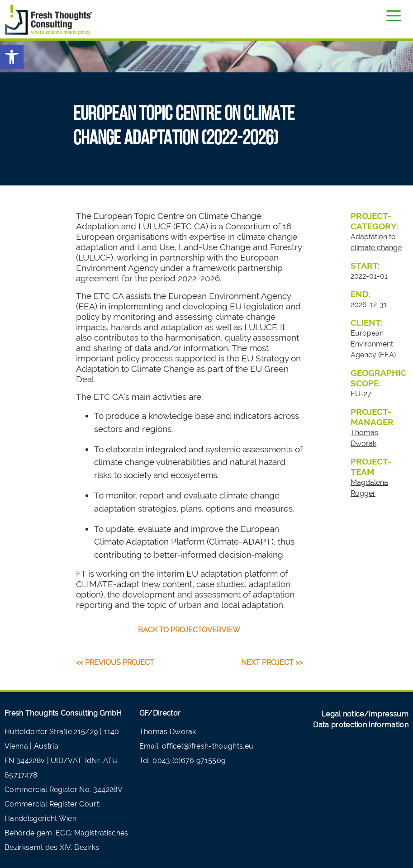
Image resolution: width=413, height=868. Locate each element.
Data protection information (361, 725)
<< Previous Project (115, 662)
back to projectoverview (189, 630)
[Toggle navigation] (394, 16)
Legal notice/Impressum (365, 714)
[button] (12, 57)
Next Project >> (272, 662)
